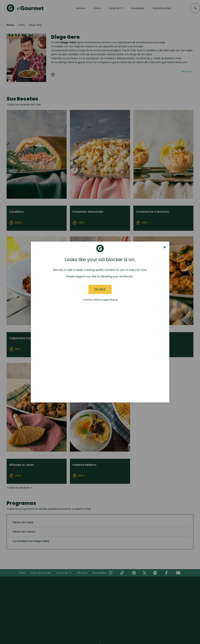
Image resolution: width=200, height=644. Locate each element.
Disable (100, 289)
